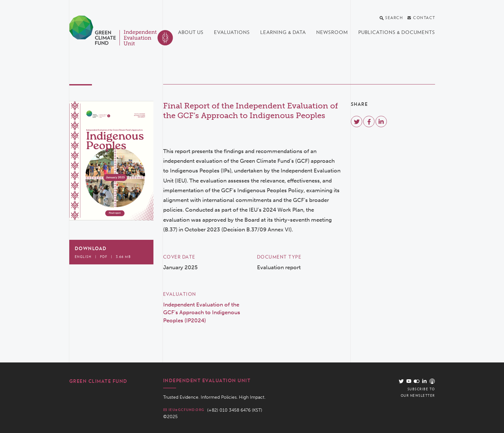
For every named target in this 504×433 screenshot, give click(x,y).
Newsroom (332, 32)
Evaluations (232, 32)
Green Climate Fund (98, 381)
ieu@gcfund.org (184, 410)
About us (191, 32)
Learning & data (283, 32)
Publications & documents (397, 32)
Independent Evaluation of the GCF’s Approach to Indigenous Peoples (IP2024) (202, 312)
